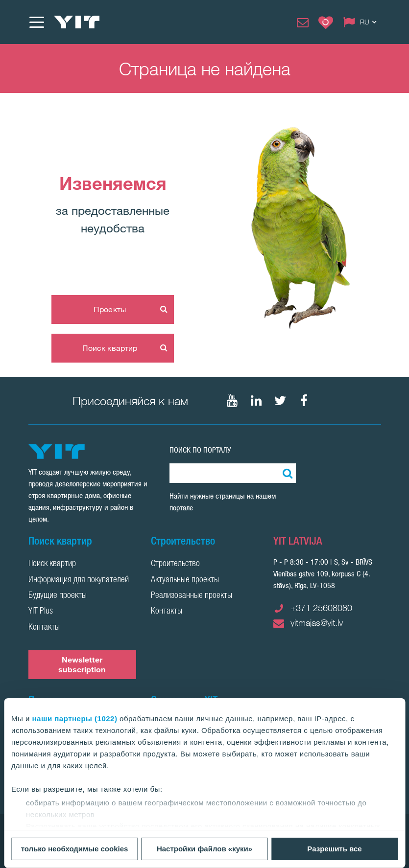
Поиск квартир (110, 348)
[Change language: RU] (362, 22)
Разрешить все (334, 849)
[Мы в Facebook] (304, 401)
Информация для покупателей (79, 580)
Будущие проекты (58, 596)
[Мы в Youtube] (232, 401)
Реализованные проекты (192, 596)
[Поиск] (286, 473)
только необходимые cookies (75, 849)
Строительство (175, 564)
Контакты (44, 628)
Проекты (110, 309)
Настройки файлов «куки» (204, 849)
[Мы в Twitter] (280, 401)
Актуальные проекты (185, 580)
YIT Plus (41, 612)
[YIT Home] (77, 22)
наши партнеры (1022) (75, 719)
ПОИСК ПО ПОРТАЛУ (200, 450)
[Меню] (36, 22)
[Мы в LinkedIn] (256, 401)
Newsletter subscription (82, 664)
